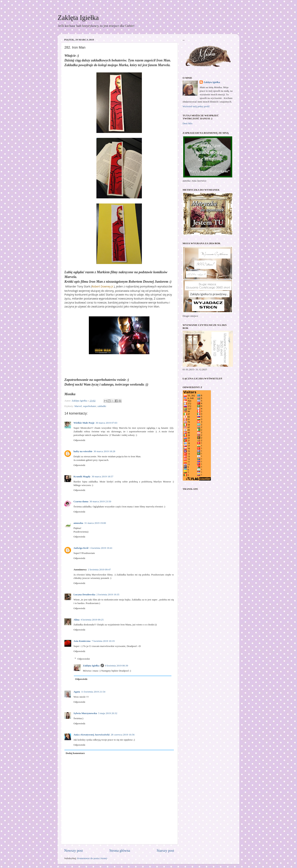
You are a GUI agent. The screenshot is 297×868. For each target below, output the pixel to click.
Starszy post (165, 851)
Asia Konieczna (82, 641)
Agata (77, 692)
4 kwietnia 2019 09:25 (92, 620)
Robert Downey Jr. (103, 286)
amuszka (78, 523)
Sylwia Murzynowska (85, 713)
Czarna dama (81, 501)
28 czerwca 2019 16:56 (123, 735)
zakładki (102, 406)
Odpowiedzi (84, 659)
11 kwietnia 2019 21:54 (93, 692)
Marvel (78, 406)
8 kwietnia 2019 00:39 (117, 666)
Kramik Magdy (82, 476)
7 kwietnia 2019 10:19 (103, 641)
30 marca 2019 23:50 (100, 501)
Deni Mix (188, 123)
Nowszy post (73, 851)
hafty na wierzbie (83, 451)
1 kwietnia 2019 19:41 (101, 548)
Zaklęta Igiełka (78, 18)
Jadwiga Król (81, 548)
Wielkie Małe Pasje (84, 423)
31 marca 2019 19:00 (95, 523)
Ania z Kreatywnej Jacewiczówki (92, 735)
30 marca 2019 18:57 (102, 476)
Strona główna (120, 851)
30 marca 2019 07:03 (106, 423)
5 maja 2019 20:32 (108, 713)
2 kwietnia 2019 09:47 (99, 569)
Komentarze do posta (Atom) (92, 858)
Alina (77, 620)
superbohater (90, 406)
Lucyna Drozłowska (84, 594)
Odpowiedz (79, 440)
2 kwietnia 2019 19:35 (108, 594)
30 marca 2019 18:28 (104, 451)
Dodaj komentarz (75, 753)
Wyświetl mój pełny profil (196, 106)
